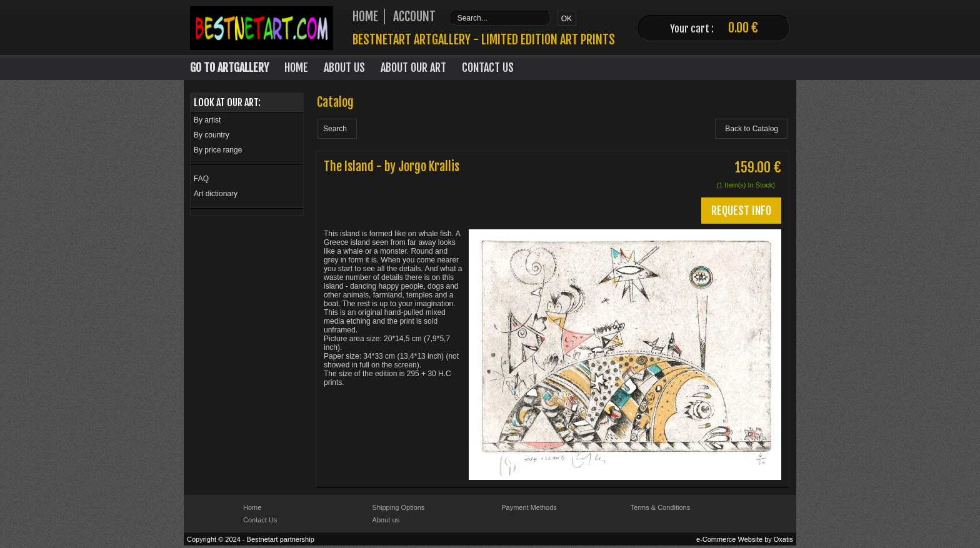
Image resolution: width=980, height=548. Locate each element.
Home (296, 67)
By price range (218, 150)
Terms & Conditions (660, 507)
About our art (413, 67)
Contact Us (488, 67)
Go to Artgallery (229, 67)
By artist (207, 120)
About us (386, 520)
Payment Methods (529, 507)
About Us (344, 67)
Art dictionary (216, 194)
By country (212, 135)
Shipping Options (399, 507)
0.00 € (743, 28)
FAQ (201, 179)
